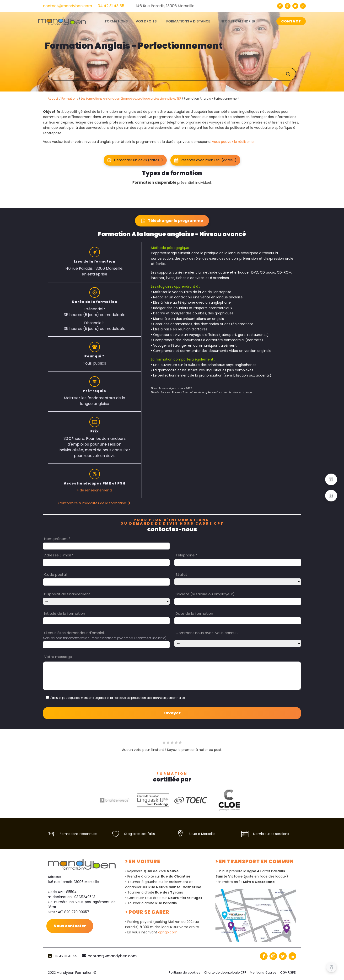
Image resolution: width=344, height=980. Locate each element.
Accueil (53, 99)
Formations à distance (188, 21)
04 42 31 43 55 (111, 6)
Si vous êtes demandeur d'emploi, (74, 633)
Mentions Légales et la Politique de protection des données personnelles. (133, 698)
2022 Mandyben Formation (72, 973)
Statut (181, 574)
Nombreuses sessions (271, 834)
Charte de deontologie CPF (225, 972)
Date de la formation (194, 613)
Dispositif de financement (67, 594)
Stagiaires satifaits (140, 834)
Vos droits (146, 21)
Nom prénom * (57, 539)
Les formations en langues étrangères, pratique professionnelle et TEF (131, 99)
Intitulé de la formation (65, 613)
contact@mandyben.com (67, 6)
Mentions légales (263, 972)
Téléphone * (186, 555)
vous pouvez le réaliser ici (233, 142)
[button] (135, 160)
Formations (70, 99)
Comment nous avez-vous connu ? (207, 633)
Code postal (55, 574)
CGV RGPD (288, 972)
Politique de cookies (184, 972)
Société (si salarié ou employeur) (205, 594)
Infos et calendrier (237, 21)
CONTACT (291, 21)
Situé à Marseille (202, 834)
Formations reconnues (79, 834)
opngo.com (168, 932)
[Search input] (177, 74)
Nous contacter (70, 926)
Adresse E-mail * (59, 555)
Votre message (58, 657)
